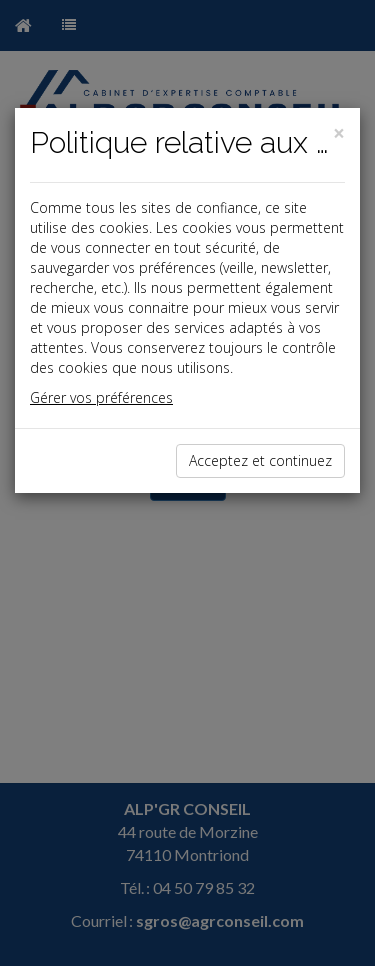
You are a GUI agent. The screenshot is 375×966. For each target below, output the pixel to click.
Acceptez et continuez (260, 460)
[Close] (339, 133)
